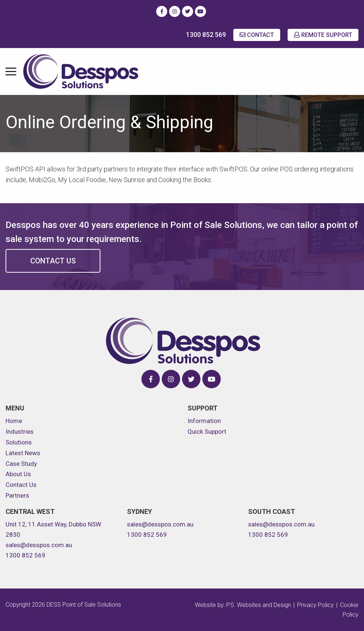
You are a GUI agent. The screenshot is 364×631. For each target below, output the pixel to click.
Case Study (21, 464)
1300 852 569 (206, 35)
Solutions (19, 442)
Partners (17, 495)
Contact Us (53, 261)
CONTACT (257, 35)
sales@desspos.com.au (39, 545)
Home (14, 421)
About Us (18, 474)
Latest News (23, 453)
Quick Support (207, 432)
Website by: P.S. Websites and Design (243, 605)
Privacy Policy (315, 605)
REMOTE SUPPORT (323, 35)
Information (204, 421)
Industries (20, 432)
